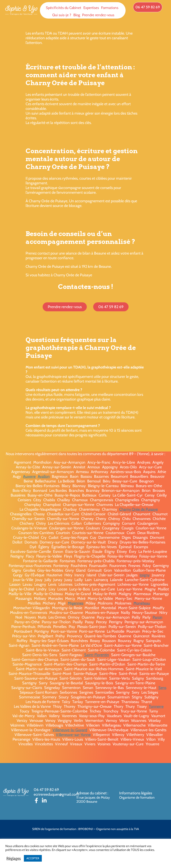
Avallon (44, 476)
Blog (77, 15)
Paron (157, 617)
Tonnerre (156, 706)
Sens (162, 688)
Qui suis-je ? (62, 15)
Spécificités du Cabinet (64, 8)
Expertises (91, 8)
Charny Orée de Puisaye (138, 509)
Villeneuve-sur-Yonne (73, 735)
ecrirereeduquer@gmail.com (56, 794)
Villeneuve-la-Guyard (70, 730)
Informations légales (136, 793)
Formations (110, 8)
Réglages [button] (14, 858)
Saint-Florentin (97, 655)
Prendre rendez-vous (98, 15)
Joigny (145, 575)
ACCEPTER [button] (33, 858)
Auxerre (29, 476)
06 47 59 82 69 (46, 790)
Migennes (76, 603)
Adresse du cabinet (92, 793)
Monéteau (142, 603)
